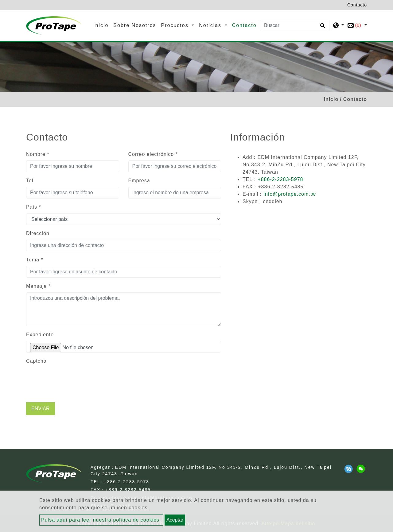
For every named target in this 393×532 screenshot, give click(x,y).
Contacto (244, 25)
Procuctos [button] (176, 25)
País (34, 207)
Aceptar (175, 520)
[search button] (322, 28)
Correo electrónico (153, 154)
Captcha (36, 361)
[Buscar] (295, 25)
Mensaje (38, 286)
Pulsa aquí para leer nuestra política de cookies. (101, 520)
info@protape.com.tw (290, 194)
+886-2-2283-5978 (280, 179)
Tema (35, 260)
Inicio (102, 25)
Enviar (41, 409)
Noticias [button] (211, 25)
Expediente (40, 335)
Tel (30, 181)
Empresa (139, 181)
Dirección (38, 233)
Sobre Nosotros (135, 25)
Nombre (38, 154)
